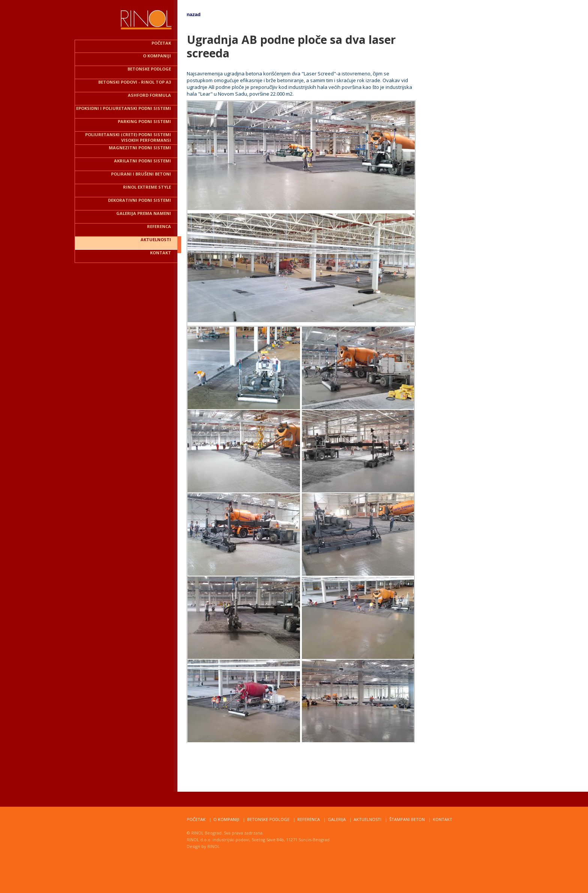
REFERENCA (159, 226)
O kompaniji (157, 56)
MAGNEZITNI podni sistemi (140, 148)
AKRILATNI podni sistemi (142, 161)
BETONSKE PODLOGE (149, 69)
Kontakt (442, 819)
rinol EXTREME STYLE (147, 187)
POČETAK (161, 43)
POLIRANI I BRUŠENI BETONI (141, 174)
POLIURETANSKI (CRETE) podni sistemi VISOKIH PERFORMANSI (128, 137)
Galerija (337, 819)
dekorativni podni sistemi (139, 200)
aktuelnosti (156, 239)
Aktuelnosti (367, 819)
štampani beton (407, 819)
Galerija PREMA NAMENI (144, 213)
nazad (194, 14)
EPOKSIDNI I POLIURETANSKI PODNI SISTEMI (124, 108)
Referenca (309, 819)
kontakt (160, 253)
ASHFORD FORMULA (149, 95)
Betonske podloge (268, 819)
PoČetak (196, 819)
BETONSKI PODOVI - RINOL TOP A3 (135, 82)
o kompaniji (226, 819)
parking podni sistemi (144, 121)
